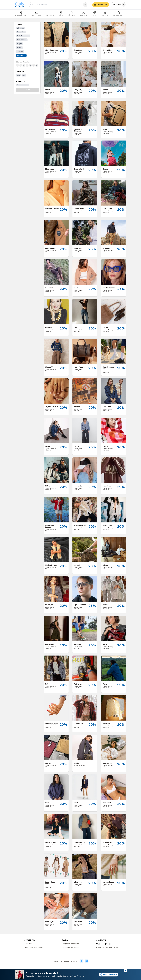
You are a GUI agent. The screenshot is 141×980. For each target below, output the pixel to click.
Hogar (95, 15)
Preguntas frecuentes (70, 944)
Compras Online (119, 15)
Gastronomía (36, 15)
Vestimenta (50, 15)
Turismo (105, 15)
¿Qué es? (28, 944)
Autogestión (119, 5)
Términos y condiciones (34, 947)
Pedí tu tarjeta (101, 5)
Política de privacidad (70, 947)
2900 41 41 (104, 944)
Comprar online (23, 85)
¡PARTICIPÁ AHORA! (108, 975)
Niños (61, 15)
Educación (84, 15)
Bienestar (72, 15)
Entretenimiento (21, 15)
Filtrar (27, 90)
